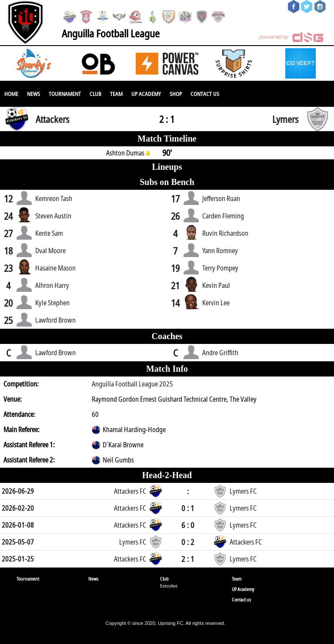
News (33, 94)
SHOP (176, 94)
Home (11, 94)
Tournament (65, 94)
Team (116, 94)
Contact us (205, 94)
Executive (169, 586)
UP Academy (146, 94)
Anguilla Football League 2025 (132, 384)
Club (95, 94)
